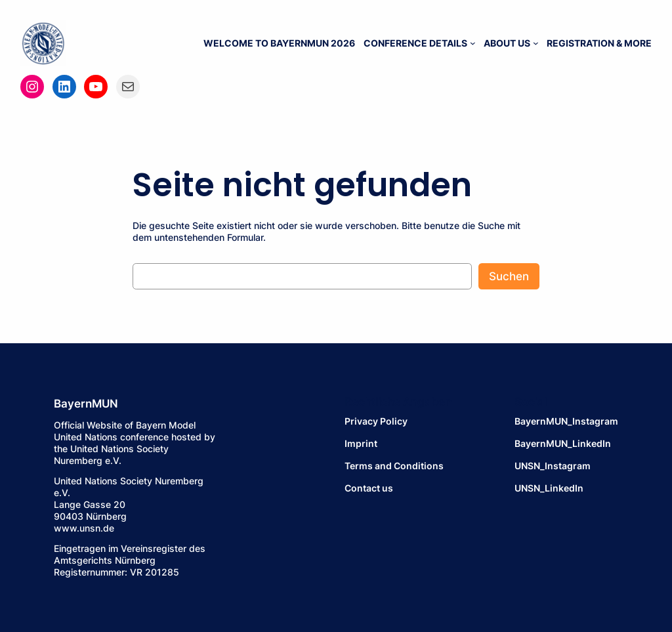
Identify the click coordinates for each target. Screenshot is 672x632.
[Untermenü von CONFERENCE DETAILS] (473, 43)
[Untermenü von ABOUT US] (536, 43)
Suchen (509, 276)
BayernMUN (86, 404)
